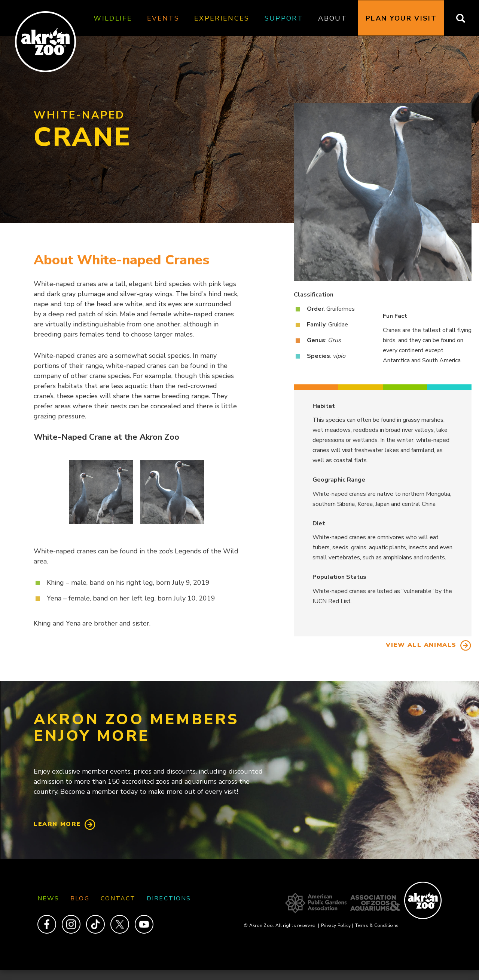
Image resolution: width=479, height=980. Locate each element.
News (48, 898)
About (332, 18)
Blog (80, 898)
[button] (101, 492)
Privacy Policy (337, 925)
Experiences (222, 18)
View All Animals (421, 645)
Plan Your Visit (401, 18)
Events (163, 18)
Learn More (57, 824)
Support (284, 18)
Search (465, 18)
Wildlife (113, 18)
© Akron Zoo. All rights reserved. (281, 925)
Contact (118, 898)
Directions (169, 898)
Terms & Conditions (377, 925)
